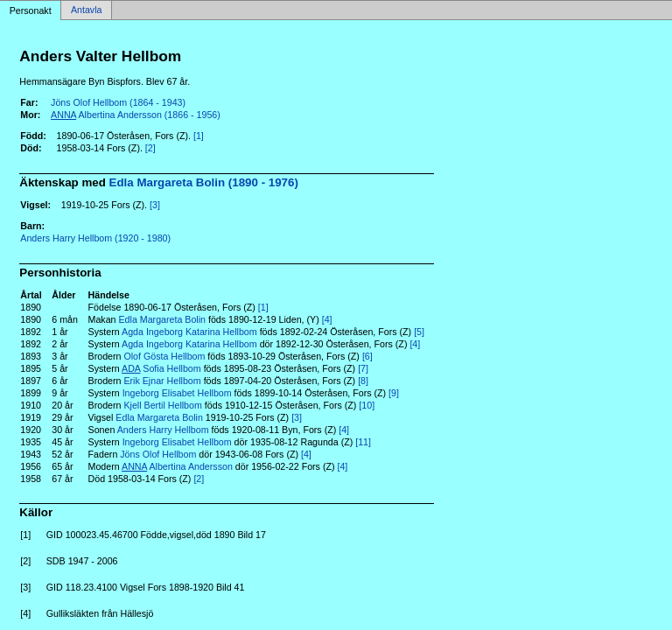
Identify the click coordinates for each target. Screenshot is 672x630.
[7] (363, 368)
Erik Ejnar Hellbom (162, 381)
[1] (199, 136)
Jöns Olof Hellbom (158, 454)
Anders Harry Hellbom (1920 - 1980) (95, 238)
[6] (367, 356)
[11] (363, 442)
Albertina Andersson (177, 466)
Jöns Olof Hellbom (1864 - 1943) (118, 102)
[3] (155, 205)
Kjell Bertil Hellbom (162, 405)
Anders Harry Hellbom (163, 430)
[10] (367, 405)
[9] (394, 393)
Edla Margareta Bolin (163, 319)
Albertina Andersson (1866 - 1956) (136, 115)
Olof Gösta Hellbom (164, 356)
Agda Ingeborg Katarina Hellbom (189, 332)
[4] (327, 319)
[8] (363, 381)
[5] (419, 332)
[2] (150, 148)
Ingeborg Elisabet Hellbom (177, 393)
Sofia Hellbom (161, 368)
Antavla (87, 10)
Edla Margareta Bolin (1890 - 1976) (204, 182)
